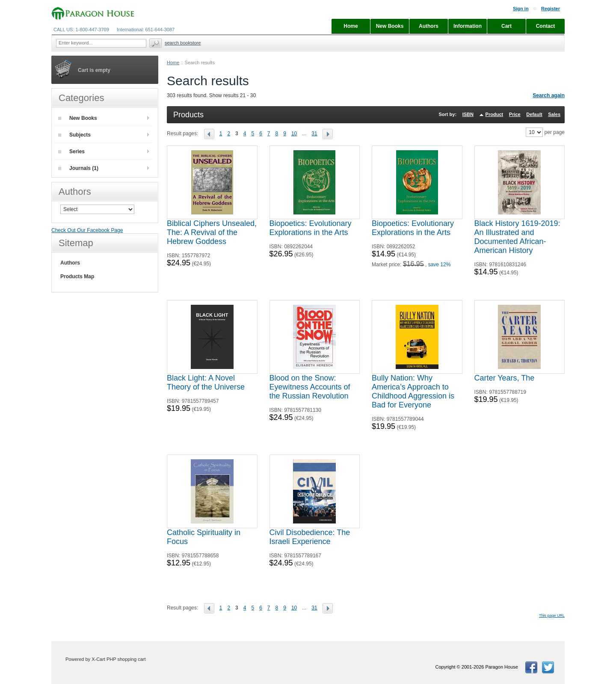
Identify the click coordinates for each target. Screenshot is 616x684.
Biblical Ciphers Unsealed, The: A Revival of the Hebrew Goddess (212, 232)
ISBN (468, 114)
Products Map (77, 277)
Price (515, 114)
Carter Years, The (505, 378)
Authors (70, 263)
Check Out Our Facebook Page (87, 230)
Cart (506, 26)
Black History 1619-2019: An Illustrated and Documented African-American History (517, 237)
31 (314, 134)
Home (173, 62)
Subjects (74, 135)
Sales (554, 114)
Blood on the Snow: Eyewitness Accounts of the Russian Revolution (310, 387)
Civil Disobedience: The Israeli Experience (310, 537)
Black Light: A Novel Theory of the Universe (206, 382)
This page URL (552, 616)
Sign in (521, 9)
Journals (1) (78, 168)
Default (534, 114)
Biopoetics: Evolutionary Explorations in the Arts (311, 228)
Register (551, 9)
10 (294, 134)
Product (495, 114)
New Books (78, 118)
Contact (546, 26)
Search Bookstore (183, 43)
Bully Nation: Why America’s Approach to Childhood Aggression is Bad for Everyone (413, 391)
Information (468, 26)
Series (71, 152)
